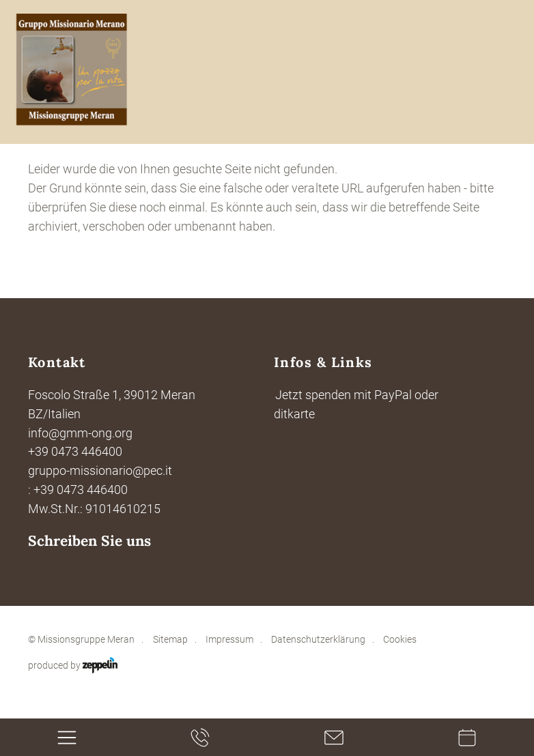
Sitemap (170, 639)
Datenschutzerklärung (318, 639)
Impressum (229, 639)
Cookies (400, 639)
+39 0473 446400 (75, 451)
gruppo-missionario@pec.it (100, 470)
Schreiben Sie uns (89, 541)
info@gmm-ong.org (80, 433)
